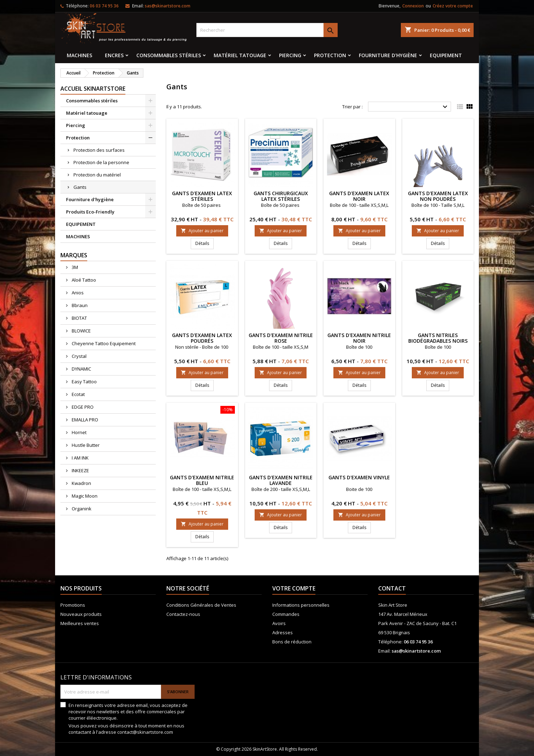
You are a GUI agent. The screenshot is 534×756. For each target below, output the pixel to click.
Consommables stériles (169, 55)
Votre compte (294, 588)
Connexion (413, 6)
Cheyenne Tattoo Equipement (103, 343)
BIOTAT (79, 318)
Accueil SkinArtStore (93, 89)
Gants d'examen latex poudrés (202, 338)
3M (74, 267)
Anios (77, 293)
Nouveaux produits (81, 614)
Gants (80, 187)
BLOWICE (81, 331)
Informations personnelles (301, 605)
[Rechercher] (267, 30)
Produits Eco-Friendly (90, 212)
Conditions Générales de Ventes (201, 605)
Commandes (286, 614)
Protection (330, 55)
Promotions (73, 605)
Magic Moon (84, 496)
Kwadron (81, 483)
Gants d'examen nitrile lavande (281, 480)
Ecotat (78, 394)
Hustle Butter (85, 445)
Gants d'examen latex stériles (202, 196)
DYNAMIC (81, 369)
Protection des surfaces (99, 150)
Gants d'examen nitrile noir (359, 338)
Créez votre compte (453, 6)
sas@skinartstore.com (168, 6)
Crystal (79, 356)
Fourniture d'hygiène (388, 55)
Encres (114, 55)
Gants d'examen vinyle (359, 477)
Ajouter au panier (202, 231)
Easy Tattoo (84, 382)
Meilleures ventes (80, 623)
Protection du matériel (97, 175)
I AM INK (80, 458)
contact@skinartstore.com (145, 732)
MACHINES (79, 55)
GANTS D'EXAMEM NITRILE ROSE (281, 338)
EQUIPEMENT (446, 55)
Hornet (79, 432)
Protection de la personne (101, 162)
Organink (81, 509)
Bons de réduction (292, 642)
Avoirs (279, 623)
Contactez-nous (183, 614)
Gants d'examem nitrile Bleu (202, 480)
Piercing (290, 55)
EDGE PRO (82, 407)
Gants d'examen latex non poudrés (438, 196)
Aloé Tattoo (83, 280)
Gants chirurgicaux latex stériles (281, 196)
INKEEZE (80, 470)
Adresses (283, 632)
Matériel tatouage (240, 55)
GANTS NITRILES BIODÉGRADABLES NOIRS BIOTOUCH (438, 341)
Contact (392, 588)
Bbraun (79, 305)
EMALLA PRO (84, 420)
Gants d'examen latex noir (359, 196)
